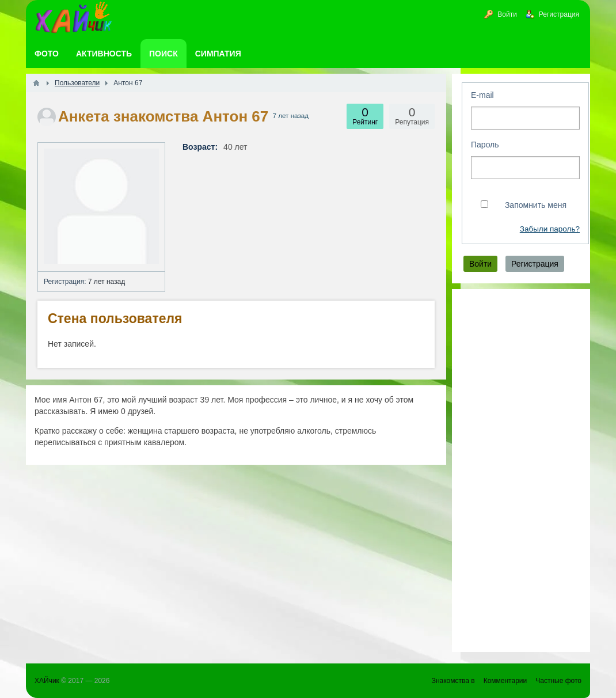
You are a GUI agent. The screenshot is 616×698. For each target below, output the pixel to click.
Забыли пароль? (550, 229)
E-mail (482, 95)
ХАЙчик (47, 681)
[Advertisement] (521, 471)
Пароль (485, 145)
